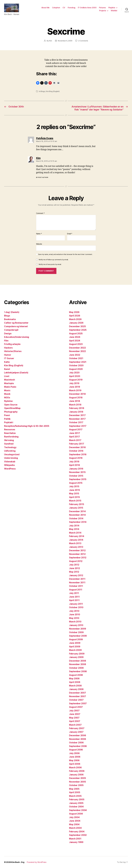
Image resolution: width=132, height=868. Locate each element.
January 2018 (76, 412)
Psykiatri (9, 422)
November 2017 (77, 419)
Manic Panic (10, 387)
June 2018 (75, 401)
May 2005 (74, 789)
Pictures (102, 8)
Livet (7, 376)
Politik (7, 419)
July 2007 (74, 711)
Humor (8, 355)
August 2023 (76, 344)
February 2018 (77, 408)
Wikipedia (9, 465)
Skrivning (9, 440)
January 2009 (76, 657)
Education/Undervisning (17, 337)
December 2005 (77, 778)
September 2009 (78, 636)
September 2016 (78, 454)
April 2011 (74, 600)
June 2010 (75, 614)
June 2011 (74, 597)
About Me (45, 8)
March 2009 (75, 650)
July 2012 (74, 565)
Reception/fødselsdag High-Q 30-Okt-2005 (27, 426)
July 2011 (74, 593)
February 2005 (77, 799)
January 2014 (76, 540)
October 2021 (76, 358)
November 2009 (78, 629)
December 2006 (78, 735)
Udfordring (10, 451)
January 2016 (76, 469)
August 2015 (76, 483)
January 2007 (76, 732)
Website (39, 244)
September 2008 (78, 671)
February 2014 (77, 536)
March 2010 (75, 622)
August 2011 (76, 590)
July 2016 (74, 462)
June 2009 (75, 643)
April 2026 (75, 316)
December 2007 (77, 693)
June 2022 (75, 355)
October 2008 (76, 668)
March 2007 (75, 725)
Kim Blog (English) (53, 91)
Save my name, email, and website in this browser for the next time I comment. (65, 254)
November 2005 (77, 782)
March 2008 (75, 686)
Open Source (11, 405)
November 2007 (77, 696)
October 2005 (76, 785)
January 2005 (76, 803)
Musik (7, 394)
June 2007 (75, 714)
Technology (10, 447)
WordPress (10, 469)
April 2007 (75, 721)
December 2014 (77, 511)
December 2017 (77, 415)
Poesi (7, 415)
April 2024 (75, 341)
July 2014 (74, 526)
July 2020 (74, 373)
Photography (11, 412)
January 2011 (76, 604)
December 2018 (77, 394)
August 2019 (76, 380)
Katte (7, 362)
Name (39, 234)
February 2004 (77, 832)
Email (70, 234)
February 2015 (77, 504)
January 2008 (76, 689)
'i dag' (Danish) (12, 312)
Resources (10, 430)
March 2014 (75, 533)
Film (6, 341)
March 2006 (75, 768)
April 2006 (75, 764)
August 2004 (76, 814)
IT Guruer (9, 358)
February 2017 (77, 444)
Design (8, 334)
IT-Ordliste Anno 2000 (87, 8)
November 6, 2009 (65, 41)
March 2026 (75, 319)
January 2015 (76, 508)
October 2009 (76, 632)
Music (7, 390)
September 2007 (78, 703)
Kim (51, 41)
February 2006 (77, 771)
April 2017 (74, 437)
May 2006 (74, 760)
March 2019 (75, 390)
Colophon (56, 8)
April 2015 (74, 497)
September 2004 (78, 810)
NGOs (7, 398)
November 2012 (77, 554)
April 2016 (74, 465)
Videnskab (10, 462)
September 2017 (78, 426)
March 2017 (75, 440)
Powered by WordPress (37, 862)
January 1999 (76, 842)
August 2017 (76, 430)
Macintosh (10, 380)
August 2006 (76, 750)
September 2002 (78, 835)
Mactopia (9, 383)
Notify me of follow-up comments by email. (54, 260)
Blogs (43, 91)
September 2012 (78, 558)
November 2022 (77, 351)
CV (64, 8)
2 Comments (83, 41)
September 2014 (78, 522)
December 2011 (77, 579)
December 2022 (77, 348)
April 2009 (75, 647)
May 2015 (74, 494)
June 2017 (75, 433)
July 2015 (74, 486)
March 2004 (75, 828)
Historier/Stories (13, 351)
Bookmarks (10, 319)
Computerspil (11, 330)
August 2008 (76, 675)
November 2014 (77, 515)
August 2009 (76, 639)
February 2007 (77, 728)
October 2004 (76, 807)
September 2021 (78, 362)
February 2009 (77, 654)
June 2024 (75, 337)
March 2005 (75, 796)
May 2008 (74, 679)
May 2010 (74, 618)
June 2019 (75, 387)
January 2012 (76, 575)
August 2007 (76, 707)
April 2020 (75, 376)
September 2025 (78, 330)
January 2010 (76, 625)
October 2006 (76, 743)
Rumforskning (11, 437)
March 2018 (75, 405)
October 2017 (76, 422)
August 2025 (76, 334)
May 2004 (74, 824)
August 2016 (76, 458)
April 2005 (75, 792)
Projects (103, 11)
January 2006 (76, 775)
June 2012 (75, 568)
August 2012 (76, 561)
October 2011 (76, 586)
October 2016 (76, 451)
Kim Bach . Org (18, 862)
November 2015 (77, 472)
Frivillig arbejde (12, 344)
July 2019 (74, 383)
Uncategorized (12, 454)
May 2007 (74, 718)
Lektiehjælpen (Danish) (16, 373)
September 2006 (78, 746)
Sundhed (9, 444)
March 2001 (75, 839)
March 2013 (75, 543)
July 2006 (74, 753)
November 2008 (78, 664)
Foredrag (72, 8)
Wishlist (114, 11)
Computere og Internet (16, 326)
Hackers (8, 348)
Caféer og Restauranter (16, 323)
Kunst (7, 369)
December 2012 (77, 550)
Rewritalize (10, 433)
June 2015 (75, 490)
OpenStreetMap (12, 408)
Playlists (112, 8)
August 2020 (76, 369)
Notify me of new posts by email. (50, 264)
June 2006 (75, 757)
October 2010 (76, 607)
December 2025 (77, 326)
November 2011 (77, 583)
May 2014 (74, 529)
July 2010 (74, 611)
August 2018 (76, 398)
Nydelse (8, 401)
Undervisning (11, 458)
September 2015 (78, 479)
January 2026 (76, 323)
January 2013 (76, 547)
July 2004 (74, 817)
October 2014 (76, 519)
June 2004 (75, 821)
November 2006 (78, 739)
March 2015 (75, 501)
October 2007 (76, 700)
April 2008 (75, 682)
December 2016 (77, 447)
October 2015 (76, 476)
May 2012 (74, 572)
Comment (40, 213)
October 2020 (76, 365)
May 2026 (74, 312)
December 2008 (78, 661)
